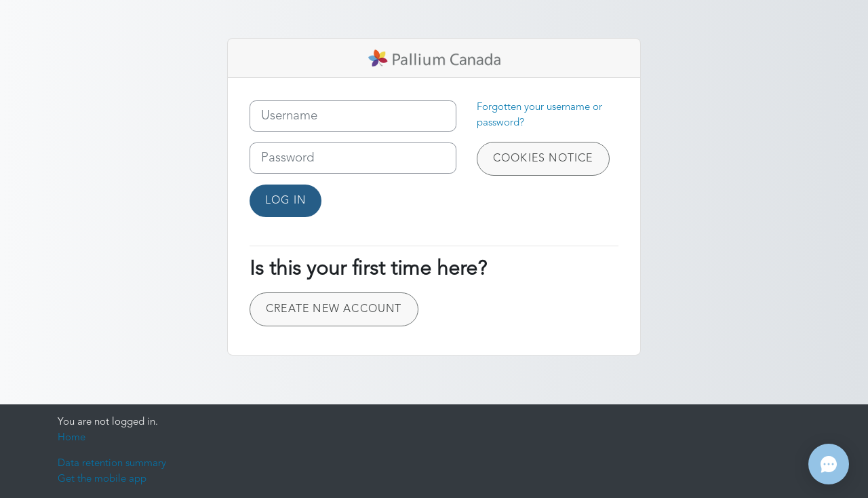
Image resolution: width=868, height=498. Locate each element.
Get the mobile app (102, 479)
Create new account (334, 309)
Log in (285, 201)
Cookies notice (543, 159)
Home (72, 438)
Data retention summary (112, 464)
